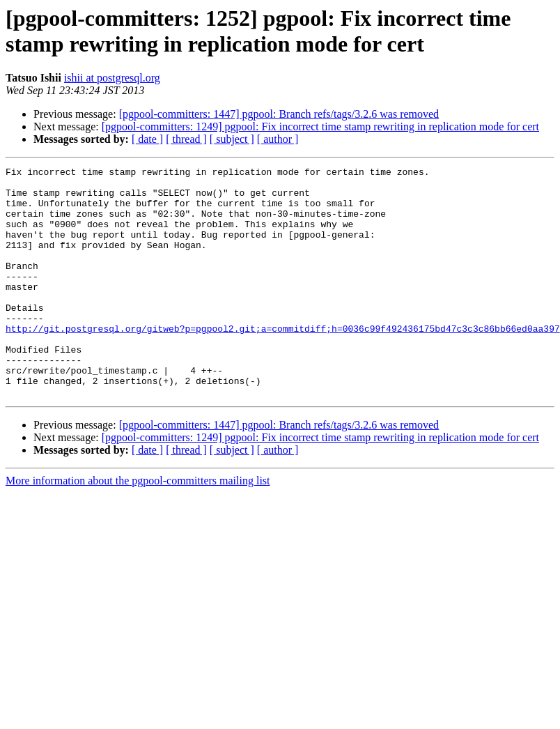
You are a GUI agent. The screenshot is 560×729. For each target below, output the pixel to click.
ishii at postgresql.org (112, 78)
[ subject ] (232, 139)
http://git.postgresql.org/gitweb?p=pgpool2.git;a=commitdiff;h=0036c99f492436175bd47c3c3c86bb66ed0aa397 (283, 362)
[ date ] (147, 139)
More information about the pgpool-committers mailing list (138, 527)
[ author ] (278, 139)
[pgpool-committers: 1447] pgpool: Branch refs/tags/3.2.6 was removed (279, 114)
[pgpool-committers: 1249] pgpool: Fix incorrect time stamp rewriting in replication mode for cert (320, 126)
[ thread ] (186, 139)
